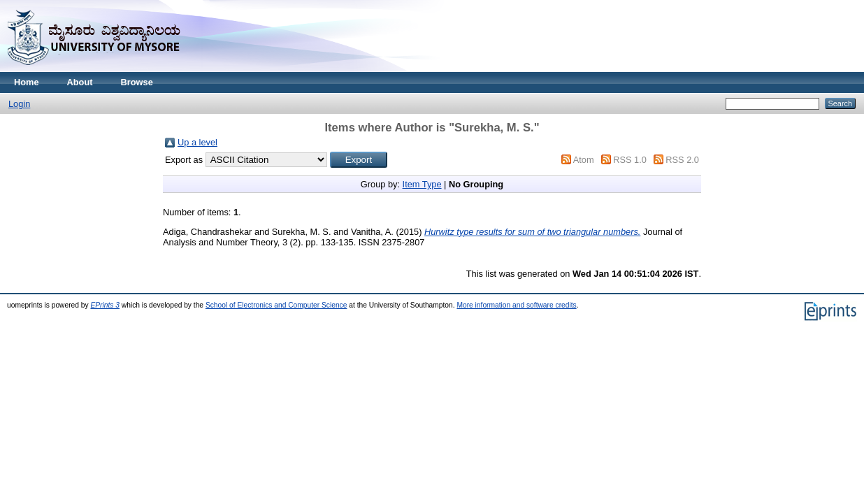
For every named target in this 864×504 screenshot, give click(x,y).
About (80, 82)
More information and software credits (516, 305)
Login (19, 104)
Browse (137, 82)
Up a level (197, 142)
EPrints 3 (105, 305)
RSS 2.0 (682, 160)
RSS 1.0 (630, 160)
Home (27, 82)
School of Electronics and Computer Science (276, 305)
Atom (584, 160)
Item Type (422, 184)
